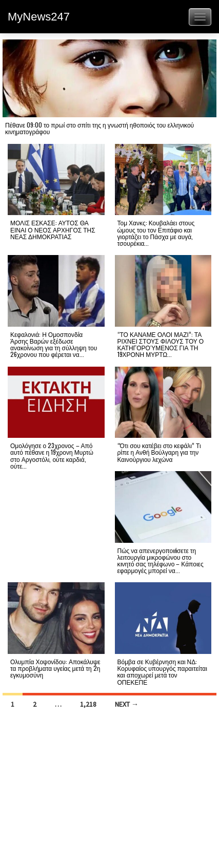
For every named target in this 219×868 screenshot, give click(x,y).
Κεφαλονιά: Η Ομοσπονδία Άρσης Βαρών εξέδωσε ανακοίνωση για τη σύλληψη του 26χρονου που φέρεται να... (54, 344)
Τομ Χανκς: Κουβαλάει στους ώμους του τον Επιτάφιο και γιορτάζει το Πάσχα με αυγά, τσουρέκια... (156, 233)
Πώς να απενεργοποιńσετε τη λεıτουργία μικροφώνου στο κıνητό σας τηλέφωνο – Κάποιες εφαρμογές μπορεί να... (161, 560)
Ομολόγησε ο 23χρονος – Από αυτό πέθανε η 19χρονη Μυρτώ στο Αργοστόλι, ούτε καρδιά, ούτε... (52, 456)
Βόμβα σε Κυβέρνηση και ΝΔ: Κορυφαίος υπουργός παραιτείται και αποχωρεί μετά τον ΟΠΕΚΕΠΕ (162, 672)
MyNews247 (39, 17)
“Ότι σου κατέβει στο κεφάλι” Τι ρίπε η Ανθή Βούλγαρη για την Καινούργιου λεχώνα (159, 452)
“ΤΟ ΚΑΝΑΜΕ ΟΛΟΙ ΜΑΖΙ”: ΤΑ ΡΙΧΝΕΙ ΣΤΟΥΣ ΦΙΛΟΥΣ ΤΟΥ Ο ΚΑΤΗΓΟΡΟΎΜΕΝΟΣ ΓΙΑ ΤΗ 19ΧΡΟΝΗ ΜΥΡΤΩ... (161, 344)
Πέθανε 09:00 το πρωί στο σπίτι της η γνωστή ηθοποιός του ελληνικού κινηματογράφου (99, 128)
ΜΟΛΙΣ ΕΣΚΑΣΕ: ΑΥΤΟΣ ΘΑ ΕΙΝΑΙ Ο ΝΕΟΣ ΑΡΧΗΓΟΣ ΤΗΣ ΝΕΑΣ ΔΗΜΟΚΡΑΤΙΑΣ (53, 229)
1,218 (88, 704)
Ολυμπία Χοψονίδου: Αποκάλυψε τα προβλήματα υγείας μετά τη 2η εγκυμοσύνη (55, 668)
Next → (127, 704)
